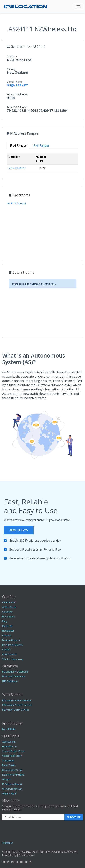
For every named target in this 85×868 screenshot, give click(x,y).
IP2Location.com (26, 852)
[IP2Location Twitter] (8, 862)
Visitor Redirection (12, 756)
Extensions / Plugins (13, 775)
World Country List (12, 789)
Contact (6, 650)
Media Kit (7, 626)
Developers (9, 617)
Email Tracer (9, 765)
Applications (9, 742)
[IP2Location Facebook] (4, 862)
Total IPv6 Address (17, 107)
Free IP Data (9, 729)
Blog (5, 621)
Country (11, 69)
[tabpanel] (42, 164)
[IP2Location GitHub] (17, 862)
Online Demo (9, 607)
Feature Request (11, 640)
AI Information (10, 654)
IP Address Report (12, 784)
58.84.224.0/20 (17, 168)
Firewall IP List (10, 746)
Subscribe (74, 817)
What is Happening (13, 659)
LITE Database (10, 681)
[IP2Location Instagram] (26, 862)
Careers (7, 635)
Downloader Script (12, 770)
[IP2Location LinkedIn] (30, 862)
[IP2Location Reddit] (13, 862)
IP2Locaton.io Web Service (17, 700)
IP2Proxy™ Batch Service (16, 710)
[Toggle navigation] (78, 7)
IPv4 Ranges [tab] (18, 145)
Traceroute (8, 760)
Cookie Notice (26, 855)
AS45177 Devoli (16, 203)
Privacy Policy (9, 855)
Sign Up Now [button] (19, 530)
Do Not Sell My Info (13, 645)
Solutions (7, 612)
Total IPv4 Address (17, 94)
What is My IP (9, 793)
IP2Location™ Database (15, 672)
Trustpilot (7, 843)
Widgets (7, 779)
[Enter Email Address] (33, 817)
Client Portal (9, 602)
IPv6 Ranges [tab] (41, 145)
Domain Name (15, 82)
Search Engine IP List (13, 751)
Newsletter (8, 631)
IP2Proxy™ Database (14, 676)
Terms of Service (67, 852)
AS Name (12, 56)
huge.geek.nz (17, 85)
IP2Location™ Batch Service (17, 705)
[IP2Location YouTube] (21, 862)
